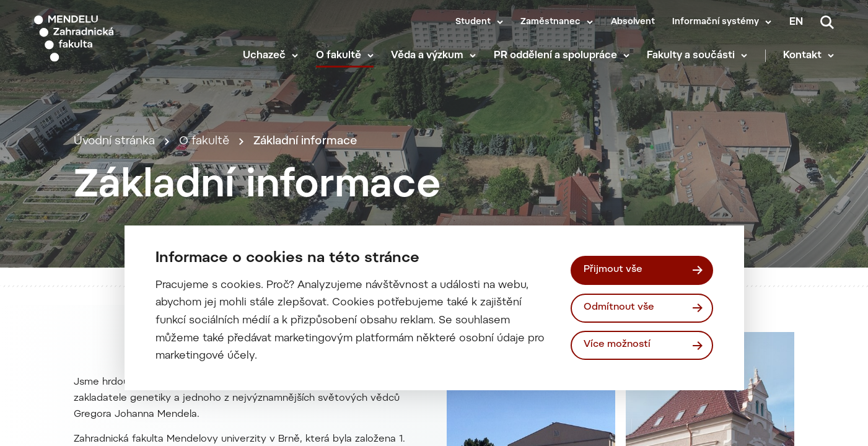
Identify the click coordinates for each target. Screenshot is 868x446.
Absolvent (633, 22)
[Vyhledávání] (827, 22)
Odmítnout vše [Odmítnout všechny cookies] (619, 308)
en (796, 22)
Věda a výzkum (427, 56)
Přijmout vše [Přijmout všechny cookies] (613, 270)
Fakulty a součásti (691, 56)
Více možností (617, 345)
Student (473, 22)
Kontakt (802, 56)
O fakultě (339, 56)
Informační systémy (716, 22)
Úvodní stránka (114, 142)
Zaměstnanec (550, 22)
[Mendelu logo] (105, 39)
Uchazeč (264, 56)
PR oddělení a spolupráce (555, 56)
